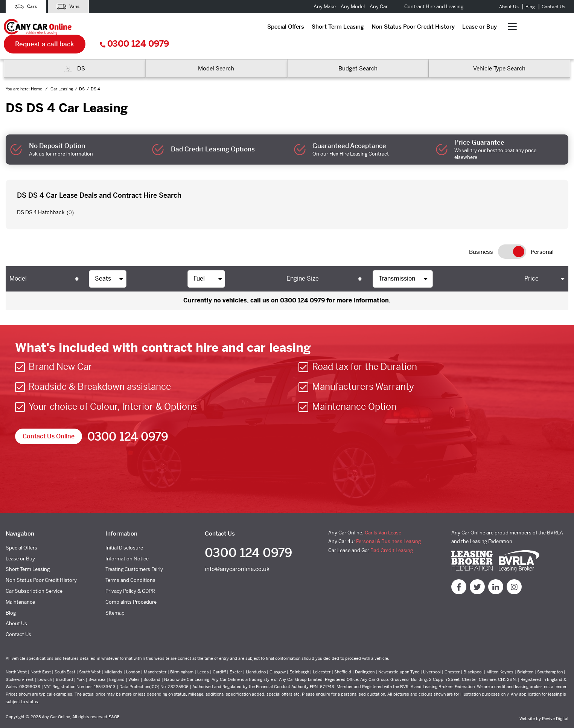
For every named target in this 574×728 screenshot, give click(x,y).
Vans (69, 7)
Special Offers (120, 28)
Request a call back (446, 28)
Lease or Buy (314, 28)
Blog (530, 7)
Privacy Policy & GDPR (130, 575)
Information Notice (127, 543)
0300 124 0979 (536, 28)
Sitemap (115, 597)
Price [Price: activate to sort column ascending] (531, 263)
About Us (509, 7)
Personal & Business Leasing (388, 526)
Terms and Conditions (130, 564)
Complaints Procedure (131, 586)
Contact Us (553, 7)
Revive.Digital (555, 703)
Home (37, 73)
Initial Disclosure (124, 532)
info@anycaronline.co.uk (237, 553)
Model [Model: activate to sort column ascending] (18, 263)
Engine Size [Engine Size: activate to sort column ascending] (303, 263)
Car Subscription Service (34, 575)
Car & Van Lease (383, 517)
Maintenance (20, 586)
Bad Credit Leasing (392, 535)
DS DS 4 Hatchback (41, 197)
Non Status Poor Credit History (248, 28)
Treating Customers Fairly (134, 554)
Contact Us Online (49, 420)
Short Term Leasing (173, 28)
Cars (26, 7)
